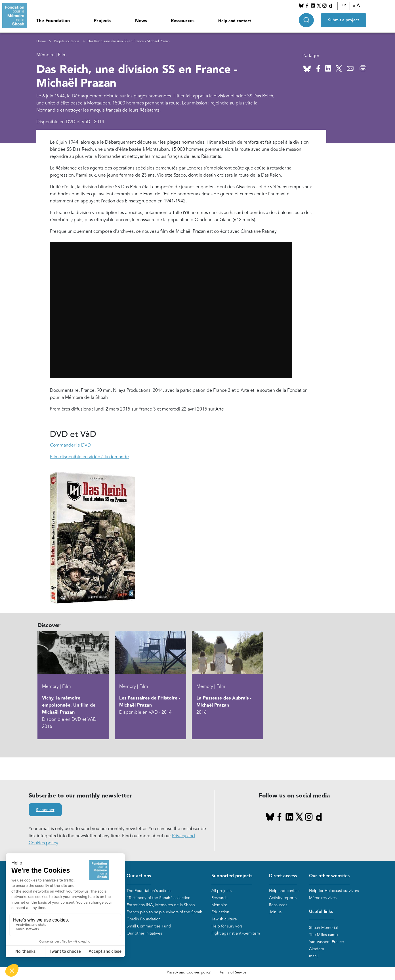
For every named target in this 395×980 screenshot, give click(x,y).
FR (344, 5)
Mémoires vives (323, 898)
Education (220, 912)
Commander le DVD (70, 445)
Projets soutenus (67, 41)
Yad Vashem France (326, 942)
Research (219, 898)
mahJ (314, 956)
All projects (221, 891)
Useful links (321, 912)
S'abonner (45, 810)
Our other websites (329, 876)
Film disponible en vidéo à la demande (89, 457)
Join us (275, 912)
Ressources (183, 21)
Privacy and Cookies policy (189, 972)
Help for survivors (227, 926)
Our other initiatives (144, 933)
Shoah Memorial (323, 928)
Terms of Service (233, 972)
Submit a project (343, 20)
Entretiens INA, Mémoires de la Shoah (161, 905)
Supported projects (232, 876)
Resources (278, 905)
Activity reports (283, 898)
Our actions (139, 876)
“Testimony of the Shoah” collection (158, 898)
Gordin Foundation (144, 919)
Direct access (283, 876)
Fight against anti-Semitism (236, 933)
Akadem (317, 949)
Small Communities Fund (149, 926)
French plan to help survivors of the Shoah (164, 912)
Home (41, 41)
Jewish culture (224, 919)
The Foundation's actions (149, 891)
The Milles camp (323, 935)
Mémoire (219, 905)
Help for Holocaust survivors (334, 891)
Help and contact (235, 21)
